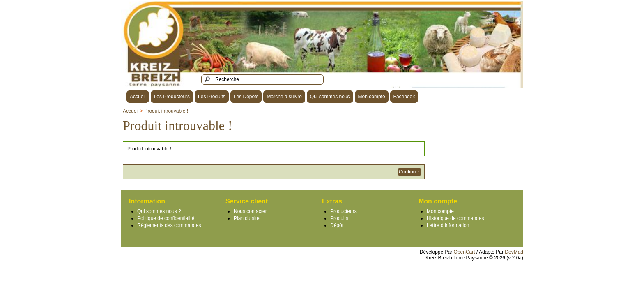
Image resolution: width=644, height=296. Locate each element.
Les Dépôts (246, 97)
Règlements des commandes (169, 225)
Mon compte (372, 97)
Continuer (409, 172)
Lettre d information (448, 225)
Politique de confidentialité (166, 218)
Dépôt (337, 225)
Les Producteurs (172, 97)
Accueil (138, 97)
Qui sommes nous (330, 97)
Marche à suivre (284, 97)
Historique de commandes (455, 218)
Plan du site (247, 218)
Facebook (404, 97)
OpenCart (465, 252)
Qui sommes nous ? (159, 211)
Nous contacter (250, 211)
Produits (339, 218)
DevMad (514, 252)
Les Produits (212, 97)
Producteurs (344, 211)
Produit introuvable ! (166, 111)
